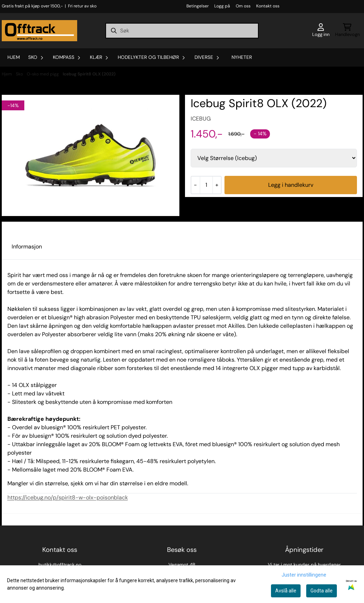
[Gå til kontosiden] (321, 31)
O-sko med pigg (43, 74)
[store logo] (39, 31)
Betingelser (198, 6)
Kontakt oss (268, 6)
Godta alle (322, 591)
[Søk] (182, 31)
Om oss (243, 6)
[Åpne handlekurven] (347, 31)
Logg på (222, 6)
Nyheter (242, 57)
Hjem (7, 74)
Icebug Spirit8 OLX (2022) (89, 74)
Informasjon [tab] (27, 247)
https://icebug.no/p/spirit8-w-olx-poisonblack (68, 497)
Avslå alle (286, 591)
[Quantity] (206, 185)
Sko (20, 74)
